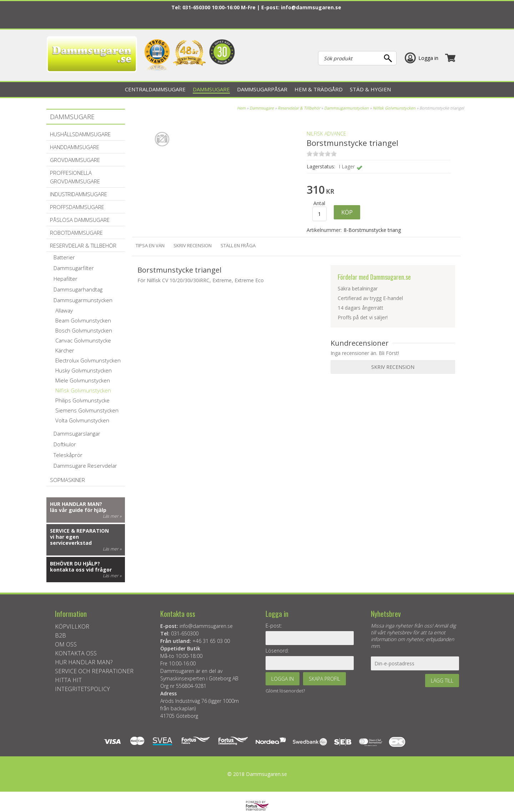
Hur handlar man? (76, 504)
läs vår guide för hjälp (78, 510)
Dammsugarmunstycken (346, 108)
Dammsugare (262, 108)
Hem (241, 108)
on (309, 154)
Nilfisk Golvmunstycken (394, 108)
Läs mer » (112, 516)
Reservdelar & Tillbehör (299, 108)
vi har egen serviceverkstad (71, 540)
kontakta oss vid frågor (81, 570)
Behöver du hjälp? (75, 564)
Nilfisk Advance (326, 134)
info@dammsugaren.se (311, 7)
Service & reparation (79, 531)
